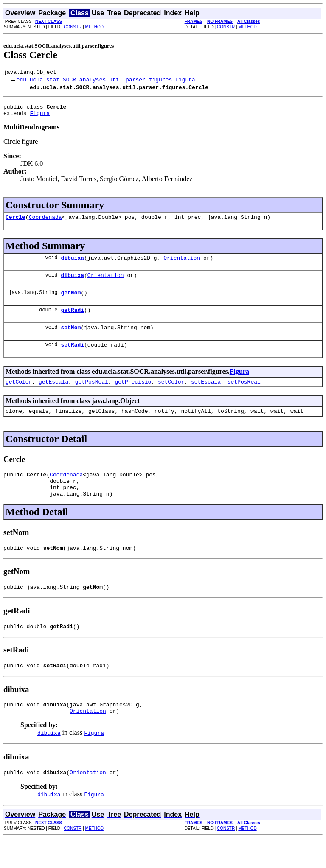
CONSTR (73, 27)
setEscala (206, 395)
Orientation (182, 264)
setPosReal (244, 395)
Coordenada (45, 222)
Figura (40, 117)
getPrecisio (133, 395)
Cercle (15, 222)
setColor (171, 395)
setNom (71, 339)
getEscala (53, 395)
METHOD (94, 27)
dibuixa (72, 264)
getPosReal (92, 395)
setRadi (72, 357)
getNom (71, 301)
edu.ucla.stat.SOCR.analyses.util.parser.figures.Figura (106, 81)
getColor (19, 395)
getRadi (72, 320)
